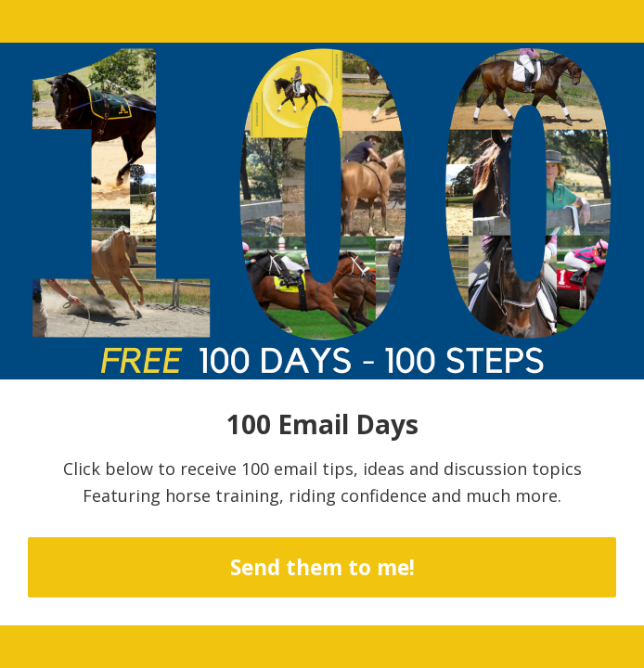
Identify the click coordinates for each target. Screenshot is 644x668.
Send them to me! (322, 567)
